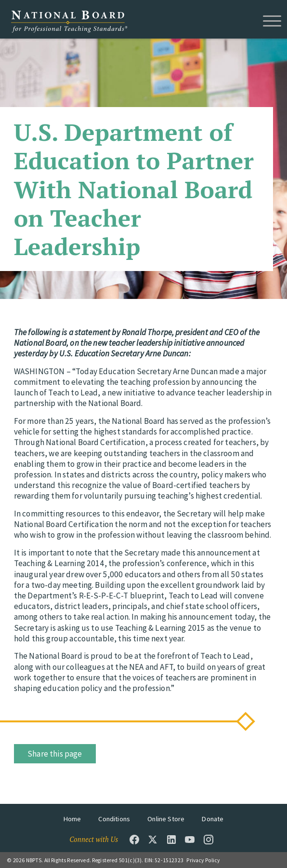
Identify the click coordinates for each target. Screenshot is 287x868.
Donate (213, 819)
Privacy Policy (203, 860)
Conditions (114, 819)
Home (72, 819)
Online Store (166, 819)
